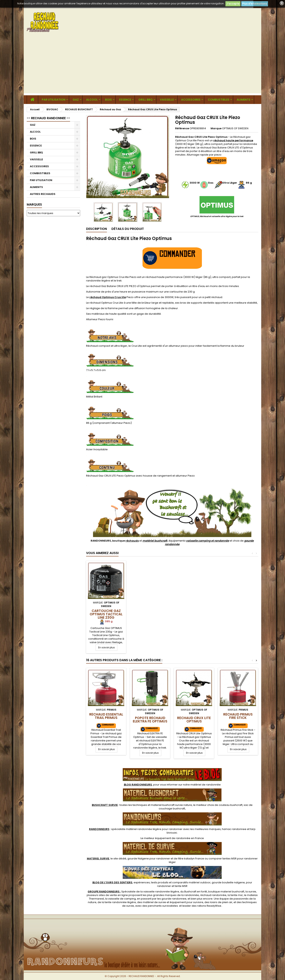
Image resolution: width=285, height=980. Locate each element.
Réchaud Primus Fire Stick (238, 716)
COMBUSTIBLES (219, 100)
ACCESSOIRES (191, 100)
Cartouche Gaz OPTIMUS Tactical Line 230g (194, 614)
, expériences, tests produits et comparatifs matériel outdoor (152, 882)
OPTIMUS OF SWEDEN (235, 128)
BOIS (108, 100)
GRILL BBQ (145, 100)
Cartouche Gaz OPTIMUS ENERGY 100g (150, 614)
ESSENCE (125, 100)
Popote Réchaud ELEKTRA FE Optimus (150, 720)
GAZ (76, 100)
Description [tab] (96, 229)
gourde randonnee (174, 899)
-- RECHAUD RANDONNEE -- (48, 118)
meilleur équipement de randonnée (167, 838)
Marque (216, 128)
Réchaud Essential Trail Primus (106, 716)
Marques (34, 204)
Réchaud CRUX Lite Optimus (194, 720)
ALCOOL (92, 100)
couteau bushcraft (231, 805)
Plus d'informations (255, 4)
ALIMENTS (244, 100)
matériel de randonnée (206, 785)
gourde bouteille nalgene (228, 882)
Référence (182, 128)
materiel (171, 805)
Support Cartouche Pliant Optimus (106, 614)
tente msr (237, 895)
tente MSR (181, 886)
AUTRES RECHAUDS (43, 194)
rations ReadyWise (209, 906)
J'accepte (233, 4)
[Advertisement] (142, 66)
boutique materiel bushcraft (226, 892)
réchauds (132, 541)
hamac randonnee (234, 829)
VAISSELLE (167, 100)
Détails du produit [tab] (128, 229)
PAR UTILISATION (54, 100)
